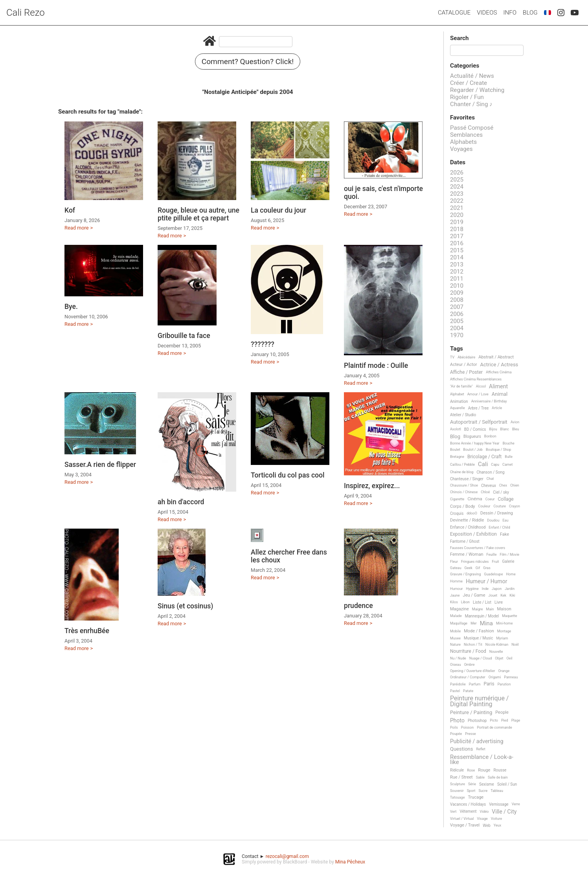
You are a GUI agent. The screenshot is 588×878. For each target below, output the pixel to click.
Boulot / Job (473, 450)
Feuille (492, 555)
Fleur (454, 562)
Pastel (455, 691)
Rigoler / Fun (467, 97)
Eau (505, 520)
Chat (490, 479)
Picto (494, 720)
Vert (453, 812)
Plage (516, 720)
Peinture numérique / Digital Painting (479, 701)
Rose (471, 770)
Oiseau (456, 665)
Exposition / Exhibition (473, 534)
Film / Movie (509, 555)
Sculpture (458, 784)
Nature (455, 645)
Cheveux (489, 486)
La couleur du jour (278, 210)
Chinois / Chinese (464, 492)
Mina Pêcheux (350, 862)
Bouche (509, 443)
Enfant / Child (499, 527)
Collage (506, 499)
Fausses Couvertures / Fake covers (478, 548)
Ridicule (457, 770)
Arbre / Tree (479, 408)
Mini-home (504, 623)
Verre (516, 804)
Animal (500, 394)
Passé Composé (472, 128)
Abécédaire (466, 357)
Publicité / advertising (477, 741)
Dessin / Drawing (497, 513)
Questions (461, 749)
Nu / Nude (458, 658)
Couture (500, 506)
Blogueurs (472, 436)
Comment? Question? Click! (248, 62)
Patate (468, 691)
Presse (470, 734)
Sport (471, 791)
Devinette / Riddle (467, 520)
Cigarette (457, 499)
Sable (480, 777)
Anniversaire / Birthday (489, 401)
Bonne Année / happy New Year (475, 443)
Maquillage (459, 623)
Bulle (509, 457)
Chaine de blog (462, 472)
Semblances (466, 135)
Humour (456, 589)
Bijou (493, 429)
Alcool (481, 386)
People (502, 713)
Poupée (456, 734)
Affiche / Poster (466, 372)
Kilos (454, 602)
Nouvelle (496, 652)
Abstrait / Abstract (496, 357)
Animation (459, 401)
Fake (504, 535)
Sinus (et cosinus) (185, 606)
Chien (515, 485)
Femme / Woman (467, 555)
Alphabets (463, 142)
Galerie (508, 561)
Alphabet (457, 394)
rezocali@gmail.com (287, 856)
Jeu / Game (474, 595)
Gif (478, 568)
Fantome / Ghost (465, 541)
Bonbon (490, 436)
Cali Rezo (26, 13)
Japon (497, 589)
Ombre (469, 665)
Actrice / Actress (499, 365)
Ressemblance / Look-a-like (482, 760)
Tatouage (457, 797)
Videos (487, 13)
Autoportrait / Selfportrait (479, 422)
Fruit (495, 562)
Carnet (508, 465)
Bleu (516, 429)
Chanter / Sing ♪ (471, 104)
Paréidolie (458, 684)
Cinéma (475, 499)
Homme (456, 581)
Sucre (483, 791)
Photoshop (477, 721)
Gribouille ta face (184, 336)
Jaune (455, 595)
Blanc (505, 429)
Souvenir (457, 791)
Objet (499, 658)
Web (487, 826)
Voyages (461, 149)
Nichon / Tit (473, 645)
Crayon (514, 506)
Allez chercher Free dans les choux (289, 556)
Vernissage (499, 804)
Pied (505, 720)
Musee (455, 638)
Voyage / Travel (465, 825)
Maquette (509, 616)
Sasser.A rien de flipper (100, 465)
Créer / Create (469, 83)
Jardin (510, 589)
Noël (515, 645)
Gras (487, 568)
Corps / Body (463, 507)
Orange (504, 671)
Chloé (485, 492)
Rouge (484, 770)
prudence (358, 606)
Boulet (455, 450)
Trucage (476, 797)
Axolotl (456, 429)
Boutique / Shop (498, 450)
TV (452, 357)
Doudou (493, 520)
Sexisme (487, 784)
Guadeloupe (494, 574)
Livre (499, 602)
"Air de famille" (461, 386)
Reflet (481, 749)
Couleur (484, 506)
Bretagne (457, 457)
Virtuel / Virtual (462, 819)
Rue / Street (461, 777)
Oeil (509, 658)
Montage (504, 631)
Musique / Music (479, 638)
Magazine (459, 609)
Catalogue (454, 13)
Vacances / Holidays (468, 804)
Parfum (475, 684)
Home (511, 574)
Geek (469, 568)
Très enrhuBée (87, 631)
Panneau (511, 677)
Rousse (500, 770)
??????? (263, 344)
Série (472, 784)
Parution (504, 684)
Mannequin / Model (482, 616)
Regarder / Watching (477, 90)
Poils (454, 727)
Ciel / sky (501, 492)
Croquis (457, 513)
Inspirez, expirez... (372, 486)
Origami (495, 677)
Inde (485, 589)
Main (490, 609)
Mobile (455, 631)
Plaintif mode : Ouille (376, 366)
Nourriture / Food (468, 651)
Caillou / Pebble (462, 465)
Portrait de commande (494, 727)
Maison (504, 609)
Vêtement (468, 811)
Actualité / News (472, 76)
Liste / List (482, 602)
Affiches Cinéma (499, 372)
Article (497, 408)
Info (510, 13)
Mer (474, 623)
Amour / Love (478, 394)
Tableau (497, 791)
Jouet (493, 595)
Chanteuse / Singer (467, 479)
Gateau (456, 568)
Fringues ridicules (475, 562)
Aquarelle (458, 408)
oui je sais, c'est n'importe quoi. (383, 193)
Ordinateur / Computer (468, 677)
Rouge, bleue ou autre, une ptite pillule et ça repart (198, 214)
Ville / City (504, 812)
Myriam (502, 638)
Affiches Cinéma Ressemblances (476, 379)
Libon (465, 602)
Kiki (512, 595)
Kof (70, 210)
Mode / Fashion (479, 631)
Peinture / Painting (471, 713)
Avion (515, 422)
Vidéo (484, 812)
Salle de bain (498, 777)
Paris (489, 684)
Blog (530, 13)
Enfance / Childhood (468, 527)
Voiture (497, 819)
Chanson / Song (490, 472)
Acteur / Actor (464, 365)
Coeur (490, 499)
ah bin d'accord (181, 502)
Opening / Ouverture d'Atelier (473, 671)
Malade (456, 616)
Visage (482, 819)
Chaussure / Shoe (464, 485)
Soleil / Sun (507, 784)
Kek (503, 595)
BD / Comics (475, 429)
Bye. (71, 307)
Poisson (467, 727)
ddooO (472, 513)
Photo (457, 721)
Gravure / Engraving (466, 574)
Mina (486, 624)
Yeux (497, 825)
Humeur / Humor (486, 581)
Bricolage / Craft (484, 457)
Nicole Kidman (497, 645)
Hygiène (472, 589)
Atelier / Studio (463, 415)
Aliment (498, 387)
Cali (483, 465)
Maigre (478, 609)
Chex (503, 485)
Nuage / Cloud (481, 658)
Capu (495, 465)
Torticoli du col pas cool (288, 475)
